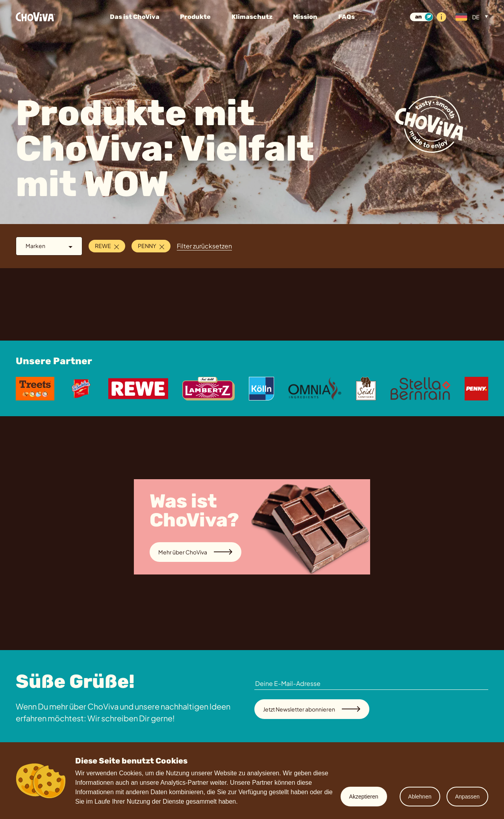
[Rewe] (138, 389)
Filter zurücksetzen (204, 246)
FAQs (346, 17)
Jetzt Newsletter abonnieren (312, 709)
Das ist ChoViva (135, 17)
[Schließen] (117, 246)
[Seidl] (366, 389)
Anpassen (467, 797)
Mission (305, 17)
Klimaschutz (252, 17)
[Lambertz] (208, 389)
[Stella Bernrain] (421, 389)
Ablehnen (420, 797)
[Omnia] (315, 389)
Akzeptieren (364, 797)
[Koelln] (261, 389)
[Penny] (476, 389)
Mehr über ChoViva (195, 552)
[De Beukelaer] (81, 389)
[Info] (441, 17)
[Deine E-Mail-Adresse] (371, 684)
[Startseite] (53, 17)
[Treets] (35, 389)
